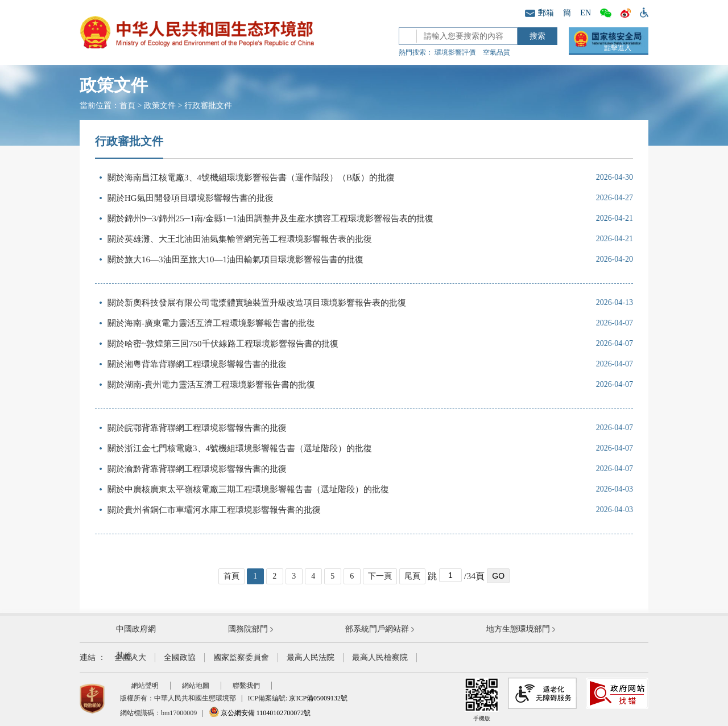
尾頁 (412, 576)
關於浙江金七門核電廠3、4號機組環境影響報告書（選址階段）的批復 (240, 448)
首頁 (127, 106)
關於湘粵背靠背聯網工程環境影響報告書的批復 (197, 364)
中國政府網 (136, 629)
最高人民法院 (311, 657)
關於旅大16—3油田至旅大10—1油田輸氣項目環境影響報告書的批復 (235, 259)
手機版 (482, 700)
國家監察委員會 (241, 657)
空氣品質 (497, 52)
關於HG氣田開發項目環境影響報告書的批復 (191, 198)
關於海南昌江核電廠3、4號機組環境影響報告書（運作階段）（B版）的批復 (251, 178)
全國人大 (130, 657)
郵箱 (539, 13)
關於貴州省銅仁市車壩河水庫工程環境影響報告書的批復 (214, 510)
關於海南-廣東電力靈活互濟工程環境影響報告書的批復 (211, 323)
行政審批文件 (208, 106)
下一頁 (380, 576)
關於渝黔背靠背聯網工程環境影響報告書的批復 (197, 469)
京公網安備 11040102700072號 (260, 713)
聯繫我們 (246, 686)
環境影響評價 (455, 52)
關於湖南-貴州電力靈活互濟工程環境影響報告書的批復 (211, 385)
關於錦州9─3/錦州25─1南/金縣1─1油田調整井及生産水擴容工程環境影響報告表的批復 (270, 218)
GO (498, 576)
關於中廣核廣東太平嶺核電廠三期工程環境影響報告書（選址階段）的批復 (248, 489)
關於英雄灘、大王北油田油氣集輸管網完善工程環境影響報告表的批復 (240, 239)
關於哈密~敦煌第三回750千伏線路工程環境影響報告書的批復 (223, 344)
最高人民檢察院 (380, 657)
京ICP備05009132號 (318, 698)
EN (586, 13)
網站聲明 (145, 686)
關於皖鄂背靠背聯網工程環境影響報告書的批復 (197, 428)
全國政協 (180, 657)
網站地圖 (196, 686)
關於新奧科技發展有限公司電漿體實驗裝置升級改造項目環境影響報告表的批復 (257, 303)
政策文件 (160, 106)
